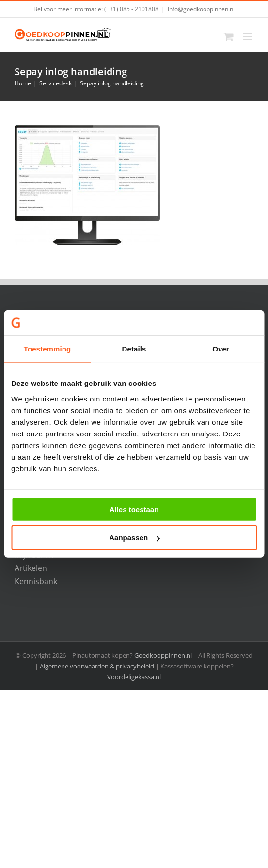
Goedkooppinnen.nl (163, 655)
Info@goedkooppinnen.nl (201, 9)
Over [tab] (221, 349)
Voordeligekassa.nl (134, 677)
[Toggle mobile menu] (248, 37)
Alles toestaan (134, 509)
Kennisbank (36, 581)
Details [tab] (134, 349)
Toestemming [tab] (47, 349)
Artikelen (31, 568)
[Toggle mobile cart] (229, 37)
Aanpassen (134, 538)
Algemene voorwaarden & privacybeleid (98, 666)
